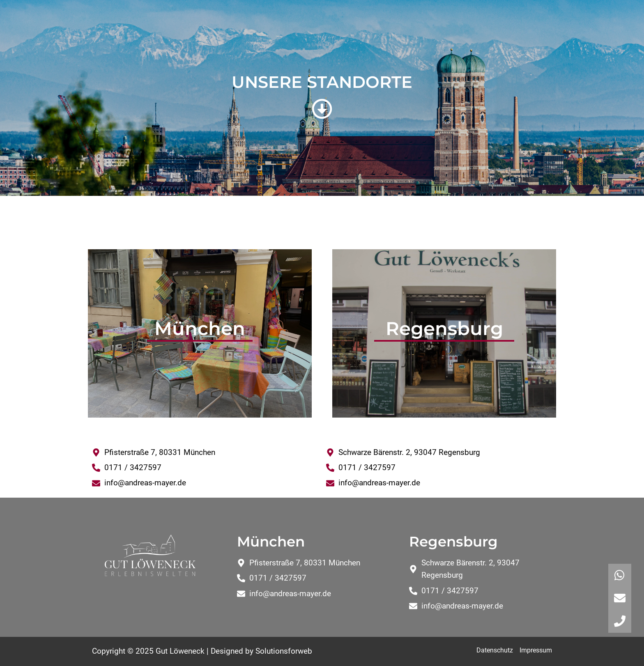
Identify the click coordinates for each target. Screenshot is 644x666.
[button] (620, 621)
